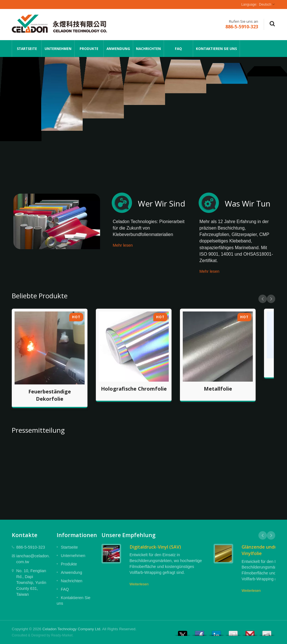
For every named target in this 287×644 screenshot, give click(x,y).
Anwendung (118, 49)
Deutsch (265, 4)
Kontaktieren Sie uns (216, 49)
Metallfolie (218, 389)
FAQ (178, 49)
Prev (263, 299)
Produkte (89, 49)
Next (271, 299)
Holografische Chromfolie (134, 389)
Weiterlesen (139, 584)
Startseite (27, 49)
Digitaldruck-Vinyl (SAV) (155, 547)
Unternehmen (58, 49)
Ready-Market (62, 635)
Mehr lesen (123, 245)
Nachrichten (148, 49)
